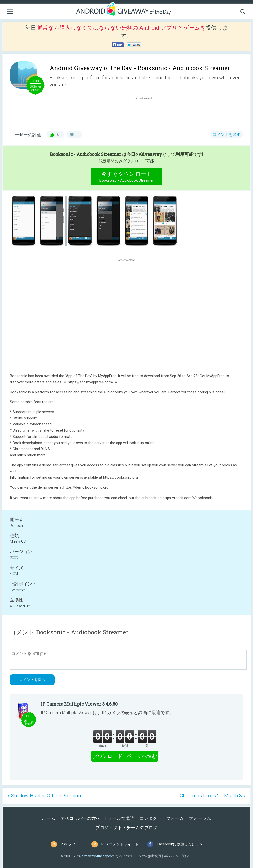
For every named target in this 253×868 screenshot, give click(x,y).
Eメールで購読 (120, 818)
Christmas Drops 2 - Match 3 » (213, 796)
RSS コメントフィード (120, 844)
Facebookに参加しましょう (180, 844)
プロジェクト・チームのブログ (126, 828)
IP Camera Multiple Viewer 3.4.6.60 (79, 704)
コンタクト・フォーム (162, 818)
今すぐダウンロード (127, 177)
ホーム (49, 818)
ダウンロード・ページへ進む (125, 756)
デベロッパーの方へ (80, 818)
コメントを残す (227, 135)
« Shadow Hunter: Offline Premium (45, 796)
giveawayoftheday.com (98, 856)
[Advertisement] (146, 112)
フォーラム (200, 818)
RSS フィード (72, 844)
